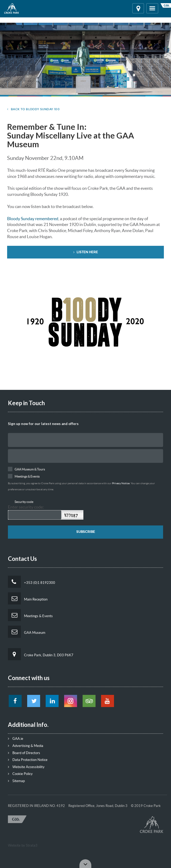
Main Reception (28, 598)
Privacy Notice (121, 483)
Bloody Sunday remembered (33, 219)
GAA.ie (16, 739)
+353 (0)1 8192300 (32, 582)
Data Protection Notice (28, 760)
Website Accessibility (26, 767)
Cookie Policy (20, 774)
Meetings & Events (30, 615)
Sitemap (16, 781)
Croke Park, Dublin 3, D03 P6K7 (41, 654)
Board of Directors (24, 753)
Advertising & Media (26, 746)
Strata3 (32, 845)
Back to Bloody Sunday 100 (33, 109)
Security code (24, 502)
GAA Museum (27, 632)
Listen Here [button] (86, 252)
